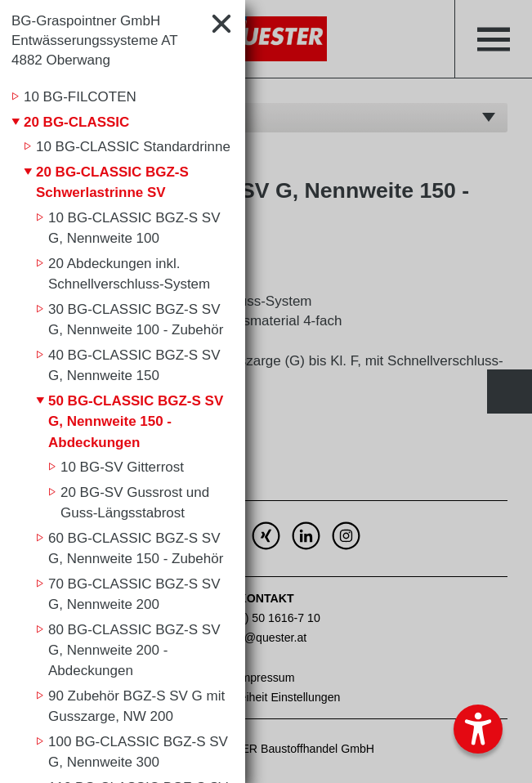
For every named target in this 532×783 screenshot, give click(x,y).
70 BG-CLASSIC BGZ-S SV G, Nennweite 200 (134, 595)
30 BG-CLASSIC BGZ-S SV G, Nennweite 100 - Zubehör (136, 320)
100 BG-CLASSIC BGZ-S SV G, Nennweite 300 (138, 752)
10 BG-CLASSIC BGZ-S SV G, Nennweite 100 (134, 228)
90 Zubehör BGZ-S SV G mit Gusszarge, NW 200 (136, 707)
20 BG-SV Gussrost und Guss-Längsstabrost (135, 503)
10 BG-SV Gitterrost (122, 467)
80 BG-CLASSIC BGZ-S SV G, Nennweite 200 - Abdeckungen (134, 651)
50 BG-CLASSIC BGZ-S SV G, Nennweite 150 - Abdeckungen (136, 422)
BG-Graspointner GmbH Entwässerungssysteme (94, 40)
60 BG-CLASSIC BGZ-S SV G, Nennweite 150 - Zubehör (136, 549)
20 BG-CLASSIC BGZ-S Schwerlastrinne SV (112, 183)
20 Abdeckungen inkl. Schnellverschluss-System (129, 274)
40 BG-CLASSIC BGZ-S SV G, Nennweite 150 (134, 366)
